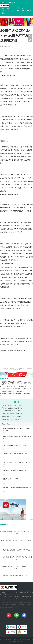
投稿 (3, 3)
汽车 (18, 8)
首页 (3, 8)
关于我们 (4, 596)
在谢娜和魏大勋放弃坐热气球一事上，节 (12, 414)
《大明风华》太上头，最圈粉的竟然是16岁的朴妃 (15, 454)
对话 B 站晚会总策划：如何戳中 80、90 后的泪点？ (16, 445)
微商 (23, 11)
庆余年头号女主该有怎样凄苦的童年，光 (12, 408)
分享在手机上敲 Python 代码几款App (12, 479)
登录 (10, 3)
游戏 (13, 11)
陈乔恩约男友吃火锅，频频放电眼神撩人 (12, 419)
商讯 (18, 11)
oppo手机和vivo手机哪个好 (16, 351)
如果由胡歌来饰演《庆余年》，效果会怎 (12, 405)
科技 (28, 8)
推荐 (4, 475)
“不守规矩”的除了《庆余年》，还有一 (12, 411)
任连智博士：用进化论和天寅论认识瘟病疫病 (14, 471)
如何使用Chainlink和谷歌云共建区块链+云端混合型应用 (17, 487)
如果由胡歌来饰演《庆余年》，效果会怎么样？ (14, 381)
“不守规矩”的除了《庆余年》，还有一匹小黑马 (14, 387)
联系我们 (11, 596)
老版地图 (17, 596)
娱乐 (23, 8)
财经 (13, 8)
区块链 (4, 13)
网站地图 (24, 596)
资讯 (8, 8)
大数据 (29, 11)
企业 (8, 11)
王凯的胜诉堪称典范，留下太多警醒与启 (12, 416)
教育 (3, 11)
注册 (15, 3)
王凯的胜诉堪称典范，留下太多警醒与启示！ (13, 392)
